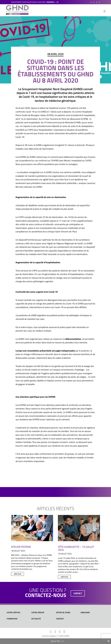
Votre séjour (38, 612)
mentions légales (49, 636)
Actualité (36, 619)
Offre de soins (63, 612)
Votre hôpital (14, 612)
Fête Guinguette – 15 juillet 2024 (76, 548)
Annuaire (85, 612)
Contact (60, 619)
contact (78, 593)
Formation (12, 619)
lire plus (17, 574)
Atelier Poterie (21, 547)
